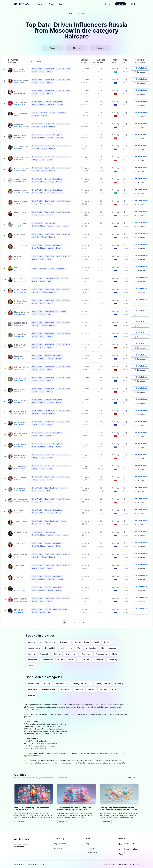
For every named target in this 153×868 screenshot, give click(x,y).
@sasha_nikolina (19, 215)
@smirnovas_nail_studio (22, 502)
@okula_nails (18, 436)
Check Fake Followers (140, 68)
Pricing (52, 4)
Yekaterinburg (34, 648)
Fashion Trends (49, 690)
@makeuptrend (19, 369)
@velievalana (18, 303)
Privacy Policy (122, 864)
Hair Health (65, 690)
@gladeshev (18, 402)
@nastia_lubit (18, 248)
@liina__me (18, 546)
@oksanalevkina (19, 336)
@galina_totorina (20, 237)
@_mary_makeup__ (20, 458)
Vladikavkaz (84, 660)
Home (70, 14)
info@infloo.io (20, 847)
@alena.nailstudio (20, 612)
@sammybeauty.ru (20, 182)
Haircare (79, 690)
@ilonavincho (18, 347)
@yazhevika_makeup (21, 601)
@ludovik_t (18, 524)
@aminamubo (19, 568)
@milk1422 (18, 204)
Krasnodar (65, 642)
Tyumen (31, 654)
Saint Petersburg (48, 642)
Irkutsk (115, 654)
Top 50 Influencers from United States (128, 844)
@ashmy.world (19, 149)
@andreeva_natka (20, 171)
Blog (60, 4)
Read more (20, 822)
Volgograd (86, 654)
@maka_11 (17, 391)
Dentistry (119, 684)
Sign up (120, 4)
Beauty (47, 684)
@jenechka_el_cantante (22, 193)
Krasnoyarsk (101, 654)
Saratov (31, 666)
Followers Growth (92, 853)
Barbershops (33, 684)
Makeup (92, 690)
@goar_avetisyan (20, 71)
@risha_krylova (19, 358)
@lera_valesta (19, 160)
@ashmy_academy (20, 413)
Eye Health (32, 690)
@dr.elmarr (18, 115)
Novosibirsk (50, 648)
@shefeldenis (19, 325)
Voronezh (44, 654)
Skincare (31, 695)
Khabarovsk (48, 660)
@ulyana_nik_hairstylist (21, 127)
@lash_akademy (19, 557)
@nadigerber (18, 226)
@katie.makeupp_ (20, 314)
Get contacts (140, 72)
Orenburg (113, 660)
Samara (57, 654)
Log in (108, 4)
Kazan (107, 642)
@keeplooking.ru (20, 380)
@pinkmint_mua (19, 259)
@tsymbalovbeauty (20, 469)
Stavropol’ (99, 660)
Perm (61, 660)
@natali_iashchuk (20, 93)
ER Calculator (90, 848)
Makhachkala (66, 648)
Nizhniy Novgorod (109, 648)
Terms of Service (110, 864)
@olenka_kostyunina (21, 281)
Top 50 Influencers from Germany (126, 854)
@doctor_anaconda (20, 579)
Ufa (79, 648)
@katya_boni (18, 513)
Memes (104, 690)
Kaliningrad (32, 660)
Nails (114, 690)
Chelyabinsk (71, 654)
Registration (58, 848)
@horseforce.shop (20, 104)
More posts (133, 777)
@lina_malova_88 (20, 590)
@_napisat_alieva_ (20, 292)
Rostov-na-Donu (82, 642)
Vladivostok (91, 648)
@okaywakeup (19, 447)
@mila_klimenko (19, 82)
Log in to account (60, 844)
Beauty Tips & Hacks (82, 684)
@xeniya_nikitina (19, 424)
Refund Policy (134, 864)
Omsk (71, 660)
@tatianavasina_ (19, 535)
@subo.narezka (19, 270)
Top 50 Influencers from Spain (128, 849)
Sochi (96, 642)
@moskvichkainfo (20, 491)
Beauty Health (62, 684)
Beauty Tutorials (103, 684)
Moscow (31, 642)
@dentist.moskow (20, 138)
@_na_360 (17, 480)
